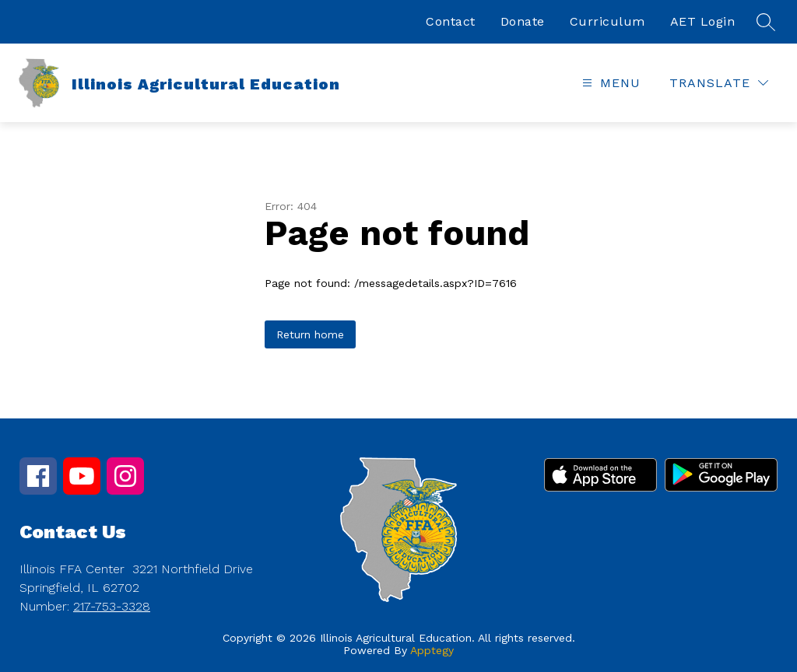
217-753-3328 (112, 606)
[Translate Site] (719, 83)
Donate (523, 21)
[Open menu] (609, 83)
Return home (310, 334)
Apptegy (432, 650)
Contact (451, 21)
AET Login (703, 21)
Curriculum (607, 21)
